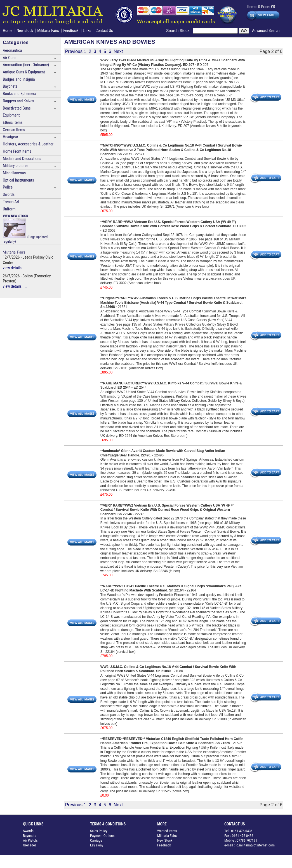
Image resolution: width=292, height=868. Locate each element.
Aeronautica (12, 51)
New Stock (165, 840)
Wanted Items (167, 831)
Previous (74, 51)
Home (8, 31)
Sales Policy (99, 831)
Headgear (10, 137)
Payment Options (102, 836)
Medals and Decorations (22, 159)
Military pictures (16, 166)
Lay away (97, 845)
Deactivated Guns (17, 108)
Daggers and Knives (18, 101)
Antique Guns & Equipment (24, 72)
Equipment (11, 115)
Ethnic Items (13, 123)
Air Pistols (30, 840)
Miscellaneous (14, 173)
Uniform (9, 209)
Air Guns (10, 58)
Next (118, 51)
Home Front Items (17, 151)
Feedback (71, 31)
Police (8, 187)
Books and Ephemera (19, 94)
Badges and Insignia (19, 79)
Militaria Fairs (48, 31)
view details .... (15, 268)
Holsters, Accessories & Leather (28, 144)
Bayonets (10, 86)
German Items (14, 130)
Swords (9, 195)
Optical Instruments (18, 180)
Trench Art (11, 202)
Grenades (30, 845)
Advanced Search (266, 31)
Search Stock (179, 31)
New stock (25, 31)
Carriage (96, 840)
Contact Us (104, 31)
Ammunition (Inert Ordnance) (26, 65)
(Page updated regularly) (25, 229)
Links (87, 31)
